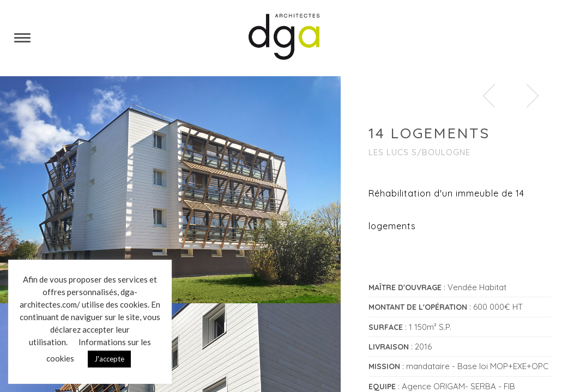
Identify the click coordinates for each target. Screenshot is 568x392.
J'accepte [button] (109, 359)
